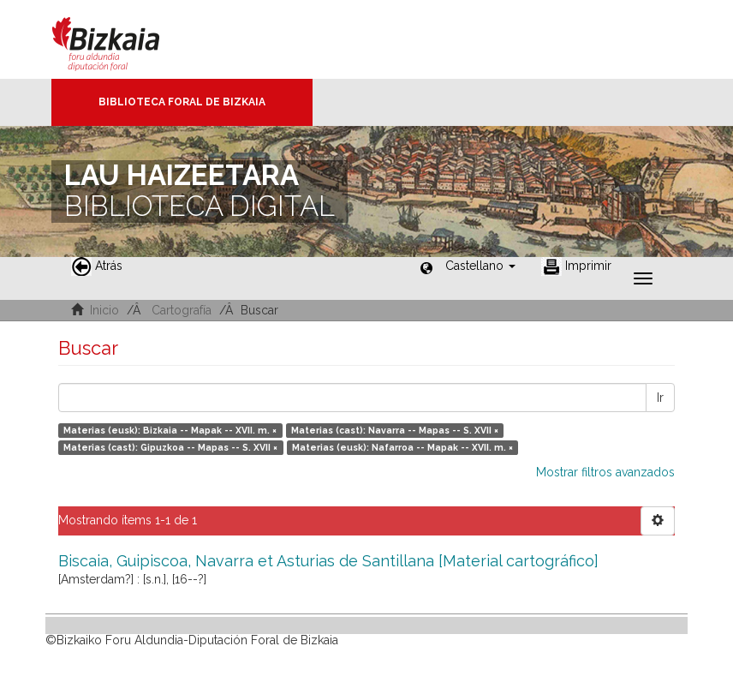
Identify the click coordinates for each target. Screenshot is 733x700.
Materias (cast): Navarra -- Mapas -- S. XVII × (395, 430)
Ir (660, 398)
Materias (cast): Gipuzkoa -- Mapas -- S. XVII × (170, 447)
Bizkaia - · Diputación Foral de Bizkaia (124, 39)
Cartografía (182, 310)
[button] (480, 266)
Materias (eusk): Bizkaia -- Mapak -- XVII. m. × (170, 430)
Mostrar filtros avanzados (605, 472)
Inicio (104, 310)
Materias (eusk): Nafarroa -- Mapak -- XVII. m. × (402, 447)
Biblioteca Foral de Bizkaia (182, 102)
